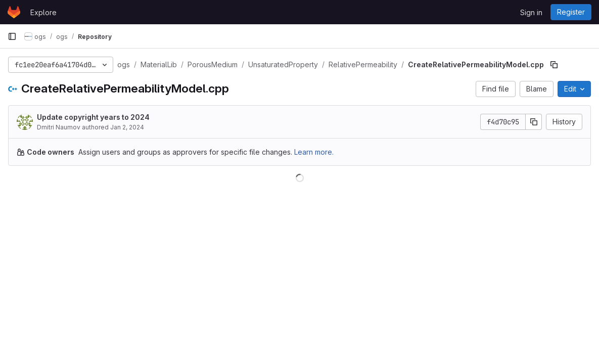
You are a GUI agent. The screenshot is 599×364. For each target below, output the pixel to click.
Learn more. (314, 152)
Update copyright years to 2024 (93, 117)
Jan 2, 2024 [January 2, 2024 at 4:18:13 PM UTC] (127, 127)
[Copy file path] (554, 65)
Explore (43, 12)
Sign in (531, 12)
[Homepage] (14, 12)
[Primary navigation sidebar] (12, 36)
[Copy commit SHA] (534, 122)
